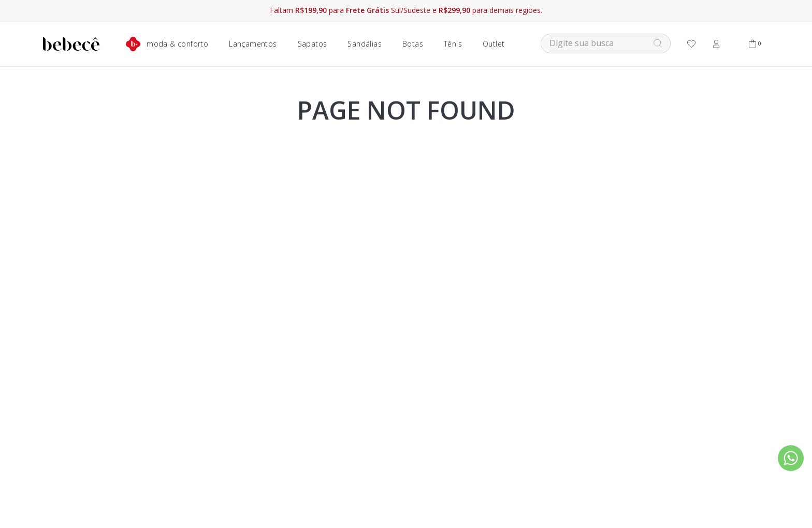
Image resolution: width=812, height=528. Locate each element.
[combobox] (606, 44)
